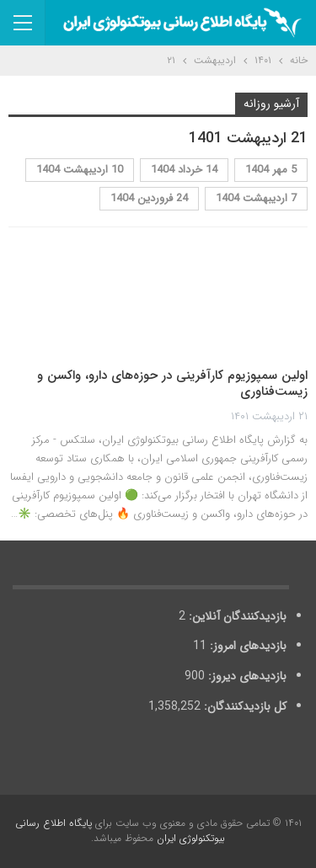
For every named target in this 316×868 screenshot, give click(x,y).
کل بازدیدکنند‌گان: (244, 706)
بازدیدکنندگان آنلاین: (236, 616)
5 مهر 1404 (271, 170)
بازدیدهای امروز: (246, 646)
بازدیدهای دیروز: (246, 676)
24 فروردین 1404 (149, 198)
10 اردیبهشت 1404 (80, 170)
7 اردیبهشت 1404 (256, 198)
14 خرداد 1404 (184, 170)
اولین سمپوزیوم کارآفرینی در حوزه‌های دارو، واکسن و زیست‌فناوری (172, 384)
